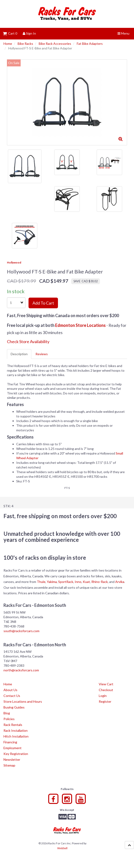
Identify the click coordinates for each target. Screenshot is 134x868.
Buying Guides (14, 707)
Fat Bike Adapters (90, 44)
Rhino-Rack (100, 582)
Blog (7, 713)
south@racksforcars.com (21, 631)
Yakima (52, 582)
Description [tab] (19, 354)
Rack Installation (16, 730)
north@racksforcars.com (21, 670)
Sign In (29, 33)
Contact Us (12, 696)
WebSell (62, 848)
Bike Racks (25, 44)
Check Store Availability (28, 341)
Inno (78, 582)
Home (8, 44)
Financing (10, 742)
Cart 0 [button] (10, 33)
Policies (9, 719)
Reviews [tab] (42, 354)
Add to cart (43, 303)
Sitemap (9, 765)
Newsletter (12, 759)
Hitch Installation (16, 736)
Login (103, 696)
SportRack (66, 582)
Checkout (106, 690)
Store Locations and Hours (23, 701)
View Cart (106, 684)
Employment (13, 748)
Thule (41, 582)
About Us (10, 690)
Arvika (120, 582)
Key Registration (16, 754)
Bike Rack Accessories (55, 44)
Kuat (86, 582)
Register (105, 701)
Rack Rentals (13, 725)
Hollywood (14, 262)
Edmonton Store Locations (80, 325)
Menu (123, 33)
